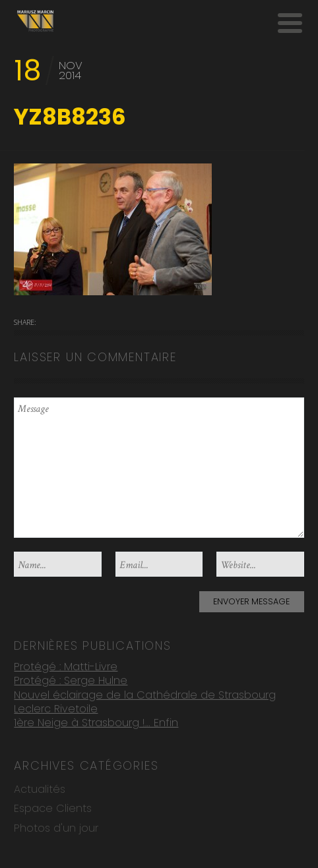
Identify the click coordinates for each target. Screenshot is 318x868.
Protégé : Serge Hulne (71, 680)
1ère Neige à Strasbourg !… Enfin (96, 722)
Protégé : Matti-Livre (66, 665)
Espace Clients (53, 808)
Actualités (40, 789)
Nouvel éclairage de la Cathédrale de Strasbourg (145, 694)
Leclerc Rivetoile (56, 708)
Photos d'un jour (56, 827)
